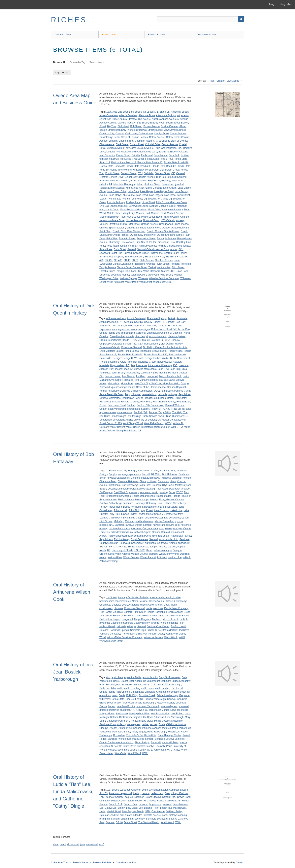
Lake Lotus (176, 510)
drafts (149, 608)
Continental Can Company (123, 485)
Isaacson (184, 365)
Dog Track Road (159, 489)
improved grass (169, 706)
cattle (120, 688)
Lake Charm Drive (117, 191)
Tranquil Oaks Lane (126, 271)
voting (169, 634)
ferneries (110, 496)
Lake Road (142, 195)
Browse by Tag (78, 62)
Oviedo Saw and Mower (143, 235)
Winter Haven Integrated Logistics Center (147, 427)
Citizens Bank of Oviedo (174, 141)
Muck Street (133, 217)
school (174, 249)
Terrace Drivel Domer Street (132, 267)
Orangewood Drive (169, 224)
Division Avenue (145, 148)
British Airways (107, 478)
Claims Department (110, 340)
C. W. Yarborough (172, 685)
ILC (127, 365)
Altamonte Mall (167, 471)
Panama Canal (182, 391)
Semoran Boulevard (119, 543)
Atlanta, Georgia (134, 322)
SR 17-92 (150, 257)
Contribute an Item (207, 35)
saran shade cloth (169, 539)
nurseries (186, 525)
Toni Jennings (118, 416)
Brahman (166, 681)
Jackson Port (106, 369)
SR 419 (169, 257)
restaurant (126, 246)
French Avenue (174, 612)
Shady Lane (156, 253)
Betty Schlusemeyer (170, 677)
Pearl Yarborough (182, 728)
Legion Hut (166, 808)
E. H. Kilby (132, 695)
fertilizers (104, 699)
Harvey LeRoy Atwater (169, 362)
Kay (143, 510)
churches (140, 336)
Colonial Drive (153, 144)
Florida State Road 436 (138, 166)
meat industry (175, 210)
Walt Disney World (133, 423)
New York (175, 525)
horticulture (137, 507)
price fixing (137, 536)
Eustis (119, 351)
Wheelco (143, 278)
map (102, 210)
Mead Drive (154, 210)
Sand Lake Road (117, 405)
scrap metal (127, 819)
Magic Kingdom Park (171, 376)
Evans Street (123, 155)
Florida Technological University (127, 170)
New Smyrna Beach (133, 811)
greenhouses (126, 503)
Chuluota (161, 692)
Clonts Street (137, 144)
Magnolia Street (167, 206)
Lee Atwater (128, 376)
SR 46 (127, 260)
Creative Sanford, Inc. (125, 344)
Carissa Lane (146, 134)
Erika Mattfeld (107, 351)
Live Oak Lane (107, 206)
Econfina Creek (147, 695)
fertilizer (185, 155)
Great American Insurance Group (138, 362)
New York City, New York (148, 384)
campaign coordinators (124, 329)
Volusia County (139, 554)
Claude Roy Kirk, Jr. (153, 340)
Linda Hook (151, 518)
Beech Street (173, 123)
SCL (181, 249)
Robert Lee (173, 732)
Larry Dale (114, 514)
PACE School (133, 728)
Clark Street (122, 144)
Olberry (103, 728)
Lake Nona (159, 373)
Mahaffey (119, 521)
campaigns (144, 329)
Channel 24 (153, 333)
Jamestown (168, 184)
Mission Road (158, 213)
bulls (102, 685)
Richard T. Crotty (130, 402)
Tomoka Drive (107, 271)
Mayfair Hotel (114, 811)
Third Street (178, 267)
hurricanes (158, 616)
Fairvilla (136, 155)
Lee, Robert (177, 714)
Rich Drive (144, 246)
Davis (122, 695)
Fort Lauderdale (177, 355)
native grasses (149, 724)
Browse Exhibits (157, 35)
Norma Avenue (134, 220)
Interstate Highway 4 (124, 184)
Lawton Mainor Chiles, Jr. (151, 514)
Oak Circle (122, 224)
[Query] (201, 19)
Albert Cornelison (109, 115)
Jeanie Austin (131, 369)
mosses (104, 525)
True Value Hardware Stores (153, 271)
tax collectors (170, 630)
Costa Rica (145, 485)
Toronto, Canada (167, 547)
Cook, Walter (171, 605)
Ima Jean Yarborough (148, 706)
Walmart (153, 554)
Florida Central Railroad (136, 351)
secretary (140, 819)
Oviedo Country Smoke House (163, 231)
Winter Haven (117, 427)
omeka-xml (92, 844)
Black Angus (135, 681)
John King (163, 369)
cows (115, 695)
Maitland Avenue (144, 521)
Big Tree (112, 126)
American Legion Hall (120, 793)
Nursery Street (107, 224)
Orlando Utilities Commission (137, 391)
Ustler (149, 550)
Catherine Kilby (108, 688)
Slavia (183, 253)
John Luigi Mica (178, 369)
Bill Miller (156, 474)
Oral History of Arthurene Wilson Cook (72, 592)
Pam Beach (167, 391)
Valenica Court (138, 275)
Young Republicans (126, 431)
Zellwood (104, 561)
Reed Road (113, 246)
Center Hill (177, 688)
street (177, 260)
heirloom (143, 804)
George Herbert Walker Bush (160, 358)
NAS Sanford (116, 525)
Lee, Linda (132, 808)
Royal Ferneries (139, 539)
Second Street (141, 253)
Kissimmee (122, 714)
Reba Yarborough (157, 732)
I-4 (111, 184)
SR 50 (135, 260)
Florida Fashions (156, 612)
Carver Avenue (178, 134)
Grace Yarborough (124, 703)
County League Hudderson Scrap (133, 797)
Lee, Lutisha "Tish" (149, 808)
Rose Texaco (183, 246)
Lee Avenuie (124, 199)
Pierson (112, 536)
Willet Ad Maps (115, 282)
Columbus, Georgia (110, 605)
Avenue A (174, 119)
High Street (154, 181)
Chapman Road (143, 141)
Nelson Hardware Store (112, 220)
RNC (155, 402)
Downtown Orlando (110, 347)
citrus (173, 481)
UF (109, 550)
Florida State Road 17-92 (159, 159)
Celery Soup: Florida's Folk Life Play (171, 329)
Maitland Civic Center (111, 380)
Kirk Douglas (132, 373)
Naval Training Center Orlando (172, 217)
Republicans (159, 398)
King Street (132, 188)
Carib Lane (131, 134)
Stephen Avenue (164, 260)
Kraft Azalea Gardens (151, 188)
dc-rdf (63, 844)
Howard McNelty (153, 507)
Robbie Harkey (167, 402)
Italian (140, 184)
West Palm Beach (154, 423)
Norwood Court (151, 220)
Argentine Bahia (133, 677)
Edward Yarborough (167, 695)
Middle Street (114, 213)
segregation (134, 409)
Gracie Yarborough (145, 703)
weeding (184, 554)
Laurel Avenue (181, 804)
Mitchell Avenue (175, 213)
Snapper (119, 257)
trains (139, 634)
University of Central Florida (114, 275)
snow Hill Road (170, 743)
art (178, 115)
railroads (162, 394)
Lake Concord (162, 510)
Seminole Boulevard (157, 819)
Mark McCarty (167, 380)
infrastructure (170, 507)
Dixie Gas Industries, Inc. (168, 148)
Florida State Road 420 (150, 162)
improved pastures (119, 710)
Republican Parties (181, 536)
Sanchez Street (135, 739)
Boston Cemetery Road (174, 126)
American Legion (140, 790)
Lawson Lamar (113, 376)
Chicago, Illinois (148, 481)
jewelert (180, 184)
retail (135, 246)
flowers (154, 500)
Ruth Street (120, 249)
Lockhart (141, 376)
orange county (127, 387)
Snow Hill (156, 743)
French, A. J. (116, 804)
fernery (120, 496)
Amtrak (171, 318)
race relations (149, 394)
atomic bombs (150, 677)
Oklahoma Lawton (176, 724)
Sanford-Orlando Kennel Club (153, 249)
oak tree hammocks (119, 529)
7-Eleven (111, 471)
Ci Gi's (157, 141)
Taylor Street (162, 264)
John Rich (134, 510)
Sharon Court (171, 253)
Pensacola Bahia (121, 732)
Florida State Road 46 (163, 166)
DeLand (112, 489)
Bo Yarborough (151, 681)
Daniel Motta (174, 485)
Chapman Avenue (181, 478)
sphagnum (184, 543)
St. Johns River (127, 746)
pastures (166, 728)
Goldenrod (130, 177)
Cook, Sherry (155, 605)
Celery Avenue (157, 137)
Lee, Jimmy (119, 808)
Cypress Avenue (116, 148)
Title (212, 81)
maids (186, 376)
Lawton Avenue (108, 199)
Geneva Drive (116, 177)
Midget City (129, 213)
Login (273, 4)
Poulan (153, 242)
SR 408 (103, 547)
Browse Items (110, 35)
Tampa (153, 547)
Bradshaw (184, 474)
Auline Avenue (143, 119)
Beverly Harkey (152, 322)
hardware (124, 181)
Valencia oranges (163, 550)
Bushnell (110, 685)
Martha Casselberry (165, 521)
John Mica (105, 373)
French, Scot (131, 804)
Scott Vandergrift (117, 409)
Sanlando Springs (119, 630)
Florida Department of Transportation (152, 496)
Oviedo (166, 228)
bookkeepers (106, 601)
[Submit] (241, 19)
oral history (126, 815)
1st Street (111, 112)
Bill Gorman (168, 322)
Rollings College (166, 246)
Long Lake (122, 206)
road (154, 246)
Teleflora (175, 264)
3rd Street (136, 112)
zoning (114, 561)
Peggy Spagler (133, 394)
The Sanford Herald (149, 822)
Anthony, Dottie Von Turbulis (133, 598)
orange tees (166, 529)
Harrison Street (139, 181)
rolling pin (105, 819)
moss (180, 521)
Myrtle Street (148, 217)
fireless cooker (135, 801)
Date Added (233, 81)
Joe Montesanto (148, 369)
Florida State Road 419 (124, 162)
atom (56, 844)
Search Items (96, 62)
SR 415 (160, 257)
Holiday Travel (107, 507)
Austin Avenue (160, 119)
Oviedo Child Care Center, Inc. (129, 231)
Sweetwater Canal (109, 264)
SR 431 (109, 260)
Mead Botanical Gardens (133, 210)
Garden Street (162, 173)
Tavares (153, 412)
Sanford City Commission (150, 405)
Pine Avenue (128, 242)
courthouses (106, 608)
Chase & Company (176, 601)
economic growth (149, 492)
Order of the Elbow (146, 387)
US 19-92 (140, 550)
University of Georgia (145, 420)
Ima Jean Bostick (126, 706)
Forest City (158, 170)
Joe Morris (182, 710)
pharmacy (114, 242)
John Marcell (121, 510)
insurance (141, 365)
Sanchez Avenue (117, 739)
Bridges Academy (181, 681)
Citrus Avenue (107, 144)
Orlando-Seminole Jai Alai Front (144, 228)
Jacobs (119, 369)
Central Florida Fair (110, 692)
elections (158, 608)
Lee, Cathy (105, 808)
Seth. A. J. (175, 819)
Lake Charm (170, 188)
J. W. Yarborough (152, 710)
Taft (145, 412)
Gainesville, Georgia (110, 358)
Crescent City (159, 485)
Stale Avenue (147, 260)
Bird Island (123, 126)
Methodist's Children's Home (122, 721)
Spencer (110, 822)
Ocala (162, 724)
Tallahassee (142, 547)
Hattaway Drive (154, 503)
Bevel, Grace (120, 681)
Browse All (59, 62)
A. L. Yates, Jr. (162, 112)
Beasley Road (157, 123)
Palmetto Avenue (151, 728)
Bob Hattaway (170, 474)
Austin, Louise (173, 598)
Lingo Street (148, 202)
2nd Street (124, 112)
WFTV (168, 423)
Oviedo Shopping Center (170, 235)
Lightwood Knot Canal (155, 199)
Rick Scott (146, 402)
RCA (172, 242)
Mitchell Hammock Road (112, 217)
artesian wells (157, 598)
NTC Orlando (168, 220)
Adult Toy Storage (127, 471)
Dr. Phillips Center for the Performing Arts (165, 347)
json (83, 844)
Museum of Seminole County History (130, 623)
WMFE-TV (177, 427)
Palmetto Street (127, 239)
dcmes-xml (73, 844)
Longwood (135, 206)
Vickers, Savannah (118, 750)
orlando (185, 224)
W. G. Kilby (173, 750)
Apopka (114, 322)
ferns (128, 496)
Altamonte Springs (166, 115)
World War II (171, 637)
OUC (156, 391)
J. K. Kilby (136, 710)
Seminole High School (142, 630)
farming (164, 492)
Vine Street (166, 275)
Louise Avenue (149, 206)
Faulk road (147, 155)
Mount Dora (127, 384)
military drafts (146, 721)
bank (114, 123)
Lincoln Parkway (116, 202)
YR (140, 431)
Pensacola (105, 732)
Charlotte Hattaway (128, 481)
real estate (164, 536)
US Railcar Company (169, 420)
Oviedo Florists (121, 235)
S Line (103, 405)
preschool (163, 242)
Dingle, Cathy (118, 801)
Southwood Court (134, 257)
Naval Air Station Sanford (138, 525)
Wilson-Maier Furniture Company (125, 637)
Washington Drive (109, 278)
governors (113, 362)
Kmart (150, 510)
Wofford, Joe (175, 557)
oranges (178, 529)
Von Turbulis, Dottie (154, 634)
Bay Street (142, 123)
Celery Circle (173, 137)
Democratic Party (127, 489)
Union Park (182, 271)
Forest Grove (172, 170)
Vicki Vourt (153, 275)
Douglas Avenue (115, 152)
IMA (133, 365)
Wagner (178, 275)
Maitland (181, 206)
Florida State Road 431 (112, 166)
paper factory (169, 815)
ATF (122, 322)
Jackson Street (152, 184)
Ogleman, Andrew (109, 815)
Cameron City (107, 134)
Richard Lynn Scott (110, 402)
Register (286, 4)
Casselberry (106, 137)
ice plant (167, 804)
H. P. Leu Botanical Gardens (171, 177)
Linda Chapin (136, 518)
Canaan (120, 134)
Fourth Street (112, 173)
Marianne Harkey (149, 380)
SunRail (138, 412)
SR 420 (179, 257)
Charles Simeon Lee (132, 692)
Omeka (240, 863)
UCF (172, 271)
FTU (140, 173)
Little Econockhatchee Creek (172, 202)
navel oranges (160, 525)
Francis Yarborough (155, 699)
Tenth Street (130, 822)
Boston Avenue (152, 126)
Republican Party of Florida (137, 398)
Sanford (132, 249)
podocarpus (124, 536)
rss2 (102, 844)
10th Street (112, 790)
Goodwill (182, 699)
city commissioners (156, 336)
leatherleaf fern (174, 514)
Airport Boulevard (136, 318)
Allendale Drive (147, 115)
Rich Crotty (181, 398)
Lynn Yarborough (174, 717)
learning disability (160, 714)
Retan (170, 398)
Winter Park (131, 282)
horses (112, 706)
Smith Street (106, 257)
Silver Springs (142, 743)
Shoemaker (137, 543)
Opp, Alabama (150, 529)
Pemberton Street (146, 239)
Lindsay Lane (133, 202)
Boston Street (107, 130)
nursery (180, 220)
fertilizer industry (108, 159)
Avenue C (105, 123)
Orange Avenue (149, 224)
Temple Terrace (108, 267)
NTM (147, 811)
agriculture (143, 471)
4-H (108, 677)
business (181, 130)
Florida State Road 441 (130, 355)
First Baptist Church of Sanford (116, 612)
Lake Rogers (156, 195)
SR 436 (118, 260)
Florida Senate (126, 500)
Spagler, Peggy (149, 409)
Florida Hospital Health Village (167, 351)
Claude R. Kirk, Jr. (131, 340)
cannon (146, 793)
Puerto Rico (151, 536)
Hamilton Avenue (109, 181)
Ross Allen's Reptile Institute (141, 735)
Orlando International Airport (135, 532)
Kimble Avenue (116, 188)
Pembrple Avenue (167, 239)
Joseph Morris (107, 714)
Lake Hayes (147, 191)
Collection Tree (63, 35)
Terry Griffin (165, 412)
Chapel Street (126, 141)
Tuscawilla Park (163, 746)
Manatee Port (131, 380)
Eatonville (164, 152)
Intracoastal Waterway (160, 365)
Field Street (124, 159)
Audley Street (127, 119)
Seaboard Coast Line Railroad (116, 253)
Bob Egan (131, 326)
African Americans (116, 318)
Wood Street (145, 282)
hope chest (155, 804)
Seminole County (164, 739)
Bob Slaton (136, 126)
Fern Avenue (161, 155)
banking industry (127, 123)
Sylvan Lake (127, 264)
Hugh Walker (117, 365)
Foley (162, 500)
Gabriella (149, 173)
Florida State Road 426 (176, 162)
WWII (182, 637)
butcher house (124, 685)
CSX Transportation (149, 344)
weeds (103, 557)
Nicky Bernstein (171, 384)
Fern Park (174, 155)
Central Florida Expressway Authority (150, 478)
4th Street (148, 112)
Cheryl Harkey (117, 336)
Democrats (143, 489)
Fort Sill (139, 699)
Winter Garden (131, 557)
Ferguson (184, 695)
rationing (182, 815)
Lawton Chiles (129, 514)
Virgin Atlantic (123, 554)
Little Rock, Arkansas (153, 717)
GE (173, 173)
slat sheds (150, 543)
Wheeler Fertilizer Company (164, 278)
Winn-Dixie (120, 753)
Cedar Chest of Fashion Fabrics (131, 137)
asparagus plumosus (129, 474)
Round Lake (106, 249)
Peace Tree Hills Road (111, 394)
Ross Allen (119, 735)
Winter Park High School (153, 557)
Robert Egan (183, 402)
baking (137, 793)
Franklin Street (129, 173)
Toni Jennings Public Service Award (145, 416)
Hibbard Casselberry (175, 503)
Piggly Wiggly (139, 732)
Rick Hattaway (122, 539)
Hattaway (140, 503)
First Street (138, 159)
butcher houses (141, 685)
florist (148, 170)
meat (164, 210)
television (186, 264)
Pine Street (142, 242)
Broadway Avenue (125, 130)
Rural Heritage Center (170, 735)
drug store (152, 152)
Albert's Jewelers (128, 115)
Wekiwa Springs (128, 278)
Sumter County (145, 746)
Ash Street (113, 119)
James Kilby (169, 710)
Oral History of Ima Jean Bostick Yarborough (73, 672)
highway (166, 181)
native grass (134, 724)
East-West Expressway (126, 492)
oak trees (136, 529)
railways (173, 394)
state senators (125, 412)
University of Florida (122, 550)
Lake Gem (133, 191)
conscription (174, 692)
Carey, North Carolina (136, 601)
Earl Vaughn (106, 492)
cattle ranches (163, 688)
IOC (175, 365)
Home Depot (123, 507)
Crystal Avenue (170, 144)
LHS (125, 518)
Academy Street (179, 112)
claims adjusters (176, 336)
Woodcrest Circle (162, 282)
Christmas (163, 481)
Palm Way (112, 239)
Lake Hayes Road (164, 191)
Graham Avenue (146, 177)
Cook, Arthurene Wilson (134, 605)
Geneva (171, 699)
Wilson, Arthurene (153, 637)
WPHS (187, 557)
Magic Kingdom (143, 619)
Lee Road (137, 199)
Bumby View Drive (165, 130)
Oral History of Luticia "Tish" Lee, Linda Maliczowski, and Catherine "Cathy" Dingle (73, 791)
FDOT (179, 492)
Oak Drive (134, 224)
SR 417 (163, 409)
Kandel (103, 188)
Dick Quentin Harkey (172, 344)
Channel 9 (166, 333)
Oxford (121, 728)
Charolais (150, 692)
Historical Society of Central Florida (132, 616)
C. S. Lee (156, 685)
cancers (119, 601)
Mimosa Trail (143, 213)
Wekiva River (115, 557)
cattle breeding (132, 688)
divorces (118, 608)
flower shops (142, 500)
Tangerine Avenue (144, 264)
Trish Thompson (174, 416)
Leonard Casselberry (111, 518)
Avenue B (185, 119)
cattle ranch (148, 688)
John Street (118, 373)
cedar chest (157, 793)
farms (172, 492)
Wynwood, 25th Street (111, 641)
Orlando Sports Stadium (112, 228)
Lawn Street (183, 195)
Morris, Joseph (171, 619)
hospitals (104, 365)
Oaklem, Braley (174, 811)
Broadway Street (145, 130)
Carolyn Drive (161, 134)
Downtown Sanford (132, 347)
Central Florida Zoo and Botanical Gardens (122, 333)
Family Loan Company (176, 608)
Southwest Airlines (167, 543)
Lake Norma (128, 195)
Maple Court (112, 210)
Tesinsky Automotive (159, 267)
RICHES (69, 20)
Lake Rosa (170, 195)
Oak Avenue (158, 811)
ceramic (113, 141)
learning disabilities (139, 714)
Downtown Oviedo (135, 152)
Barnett (146, 474)
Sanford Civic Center (158, 626)
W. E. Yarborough (157, 750)
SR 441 (172, 409)
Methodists (113, 384)
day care (130, 148)
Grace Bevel (106, 703)
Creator (221, 81)
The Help (177, 412)
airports (154, 471)
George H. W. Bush (133, 358)
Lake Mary (114, 195)
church (130, 336)
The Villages (128, 634)
